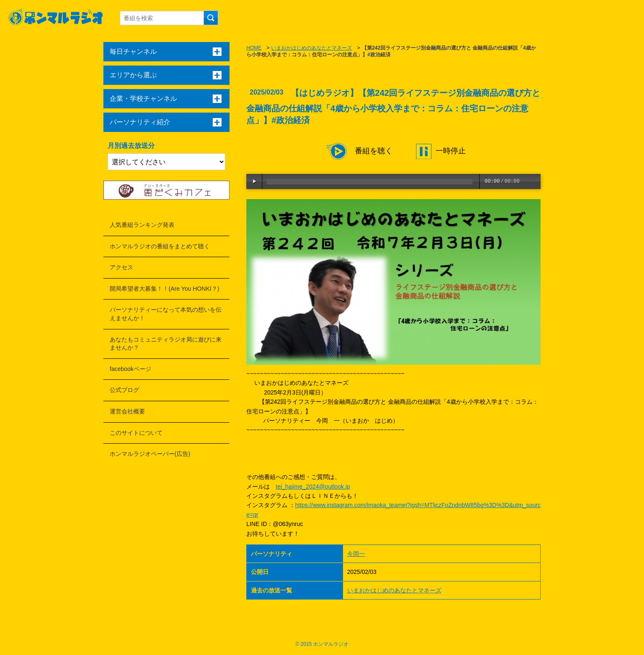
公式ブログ (124, 390)
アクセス (121, 267)
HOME (254, 48)
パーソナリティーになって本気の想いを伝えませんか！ (166, 314)
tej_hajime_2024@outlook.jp (313, 487)
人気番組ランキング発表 (142, 225)
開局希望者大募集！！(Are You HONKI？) (165, 289)
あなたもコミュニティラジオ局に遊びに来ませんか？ (166, 344)
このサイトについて (136, 433)
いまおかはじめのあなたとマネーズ (311, 48)
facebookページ (131, 369)
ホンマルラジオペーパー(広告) (150, 454)
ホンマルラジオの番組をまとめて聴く (160, 246)
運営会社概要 (127, 411)
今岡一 (356, 554)
